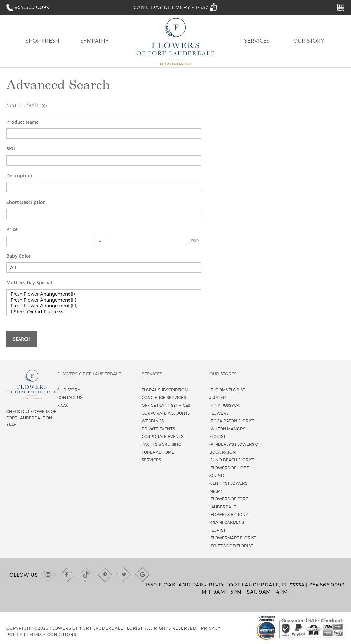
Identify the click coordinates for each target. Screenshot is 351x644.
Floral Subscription (165, 390)
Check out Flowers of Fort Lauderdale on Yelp (31, 418)
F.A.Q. (62, 405)
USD (194, 241)
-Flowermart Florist (233, 538)
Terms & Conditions (52, 634)
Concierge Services (164, 397)
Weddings (153, 421)
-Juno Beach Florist (232, 460)
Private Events (158, 429)
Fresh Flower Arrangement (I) (104, 294)
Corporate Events (162, 436)
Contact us (70, 397)
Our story (69, 390)
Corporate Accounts (166, 413)
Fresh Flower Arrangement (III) (104, 306)
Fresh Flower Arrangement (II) (104, 300)
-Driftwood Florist (231, 546)
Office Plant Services (166, 405)
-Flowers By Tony (229, 514)
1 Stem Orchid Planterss (104, 312)
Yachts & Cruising (162, 444)
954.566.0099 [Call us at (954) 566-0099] (327, 585)
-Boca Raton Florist (232, 421)
